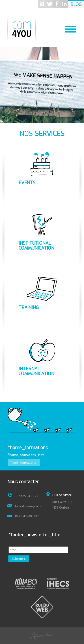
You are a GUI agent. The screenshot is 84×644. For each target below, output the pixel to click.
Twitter (49, 4)
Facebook (57, 4)
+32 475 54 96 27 (27, 496)
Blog (76, 4)
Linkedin (65, 4)
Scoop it (42, 4)
